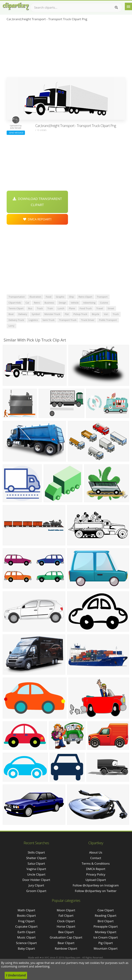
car (27, 303)
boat (11, 314)
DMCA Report (96, 869)
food (49, 297)
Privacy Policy (96, 874)
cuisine (104, 303)
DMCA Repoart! (37, 219)
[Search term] (76, 8)
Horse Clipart (66, 926)
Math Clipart (26, 910)
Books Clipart (26, 916)
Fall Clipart (66, 916)
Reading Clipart (106, 916)
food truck (86, 308)
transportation (17, 297)
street (111, 308)
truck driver (88, 320)
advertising (89, 303)
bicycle (96, 314)
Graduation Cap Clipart (66, 937)
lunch (61, 308)
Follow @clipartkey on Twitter (96, 891)
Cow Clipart (106, 910)
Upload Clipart (96, 880)
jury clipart (36, 885)
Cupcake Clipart (26, 926)
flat (67, 314)
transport (102, 297)
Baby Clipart (26, 948)
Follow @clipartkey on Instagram (96, 885)
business (49, 303)
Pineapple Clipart (106, 926)
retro (37, 303)
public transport (108, 320)
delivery (23, 314)
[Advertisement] (66, 50)
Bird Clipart (106, 921)
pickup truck (80, 314)
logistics (33, 320)
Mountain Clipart (106, 948)
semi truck (49, 320)
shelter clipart (36, 858)
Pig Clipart (106, 943)
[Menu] (128, 6)
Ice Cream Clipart (106, 937)
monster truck (52, 314)
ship (71, 297)
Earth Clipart (26, 932)
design (63, 303)
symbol (36, 314)
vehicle (75, 303)
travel (100, 308)
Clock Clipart (66, 921)
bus (30, 308)
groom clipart (36, 891)
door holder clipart (36, 880)
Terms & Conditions (96, 863)
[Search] (116, 8)
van (106, 314)
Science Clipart (26, 943)
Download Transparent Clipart (37, 202)
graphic (60, 297)
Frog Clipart (26, 921)
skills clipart (36, 852)
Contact (96, 858)
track (40, 308)
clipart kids (15, 303)
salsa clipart (36, 863)
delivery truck (16, 320)
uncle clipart (36, 874)
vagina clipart (36, 869)
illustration (35, 297)
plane (72, 308)
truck (116, 314)
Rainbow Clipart (66, 948)
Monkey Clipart (106, 932)
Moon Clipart (66, 910)
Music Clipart (26, 937)
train (50, 308)
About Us (96, 852)
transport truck (68, 320)
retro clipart (85, 297)
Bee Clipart (66, 932)
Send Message (16, 133)
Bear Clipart (66, 943)
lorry (11, 326)
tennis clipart (16, 308)
